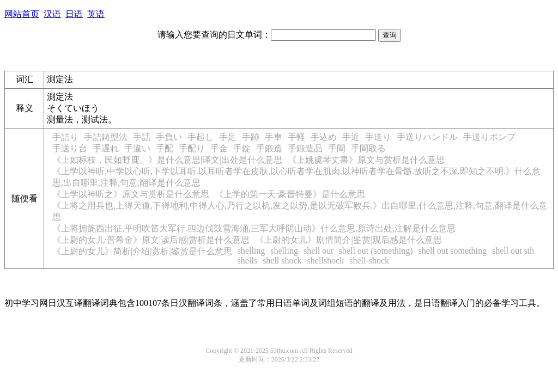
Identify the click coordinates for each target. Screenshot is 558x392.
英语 (96, 14)
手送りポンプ (489, 137)
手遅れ (106, 148)
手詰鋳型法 (106, 137)
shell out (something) (376, 251)
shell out (319, 251)
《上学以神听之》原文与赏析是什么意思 (131, 194)
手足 (228, 137)
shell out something (453, 251)
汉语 (52, 14)
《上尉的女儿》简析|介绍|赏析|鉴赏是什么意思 (142, 251)
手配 (165, 148)
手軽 (296, 137)
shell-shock (369, 261)
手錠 (242, 148)
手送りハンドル (427, 137)
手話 (142, 137)
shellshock (326, 261)
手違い (137, 148)
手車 (274, 137)
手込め (324, 137)
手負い (169, 137)
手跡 (251, 137)
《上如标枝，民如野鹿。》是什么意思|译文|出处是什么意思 (167, 160)
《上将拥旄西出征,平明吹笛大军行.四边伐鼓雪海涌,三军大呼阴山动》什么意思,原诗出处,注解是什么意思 (254, 228)
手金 (219, 148)
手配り (192, 148)
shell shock (282, 261)
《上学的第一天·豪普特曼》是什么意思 (290, 194)
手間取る (368, 148)
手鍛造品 (305, 148)
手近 (351, 137)
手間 (337, 148)
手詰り (65, 137)
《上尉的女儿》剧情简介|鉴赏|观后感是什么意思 (348, 240)
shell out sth (513, 251)
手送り (378, 137)
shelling (251, 251)
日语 (74, 14)
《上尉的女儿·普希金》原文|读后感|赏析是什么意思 (151, 240)
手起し (201, 137)
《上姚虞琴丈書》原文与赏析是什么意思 (366, 160)
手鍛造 (269, 148)
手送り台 (70, 148)
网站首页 (22, 14)
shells (247, 261)
